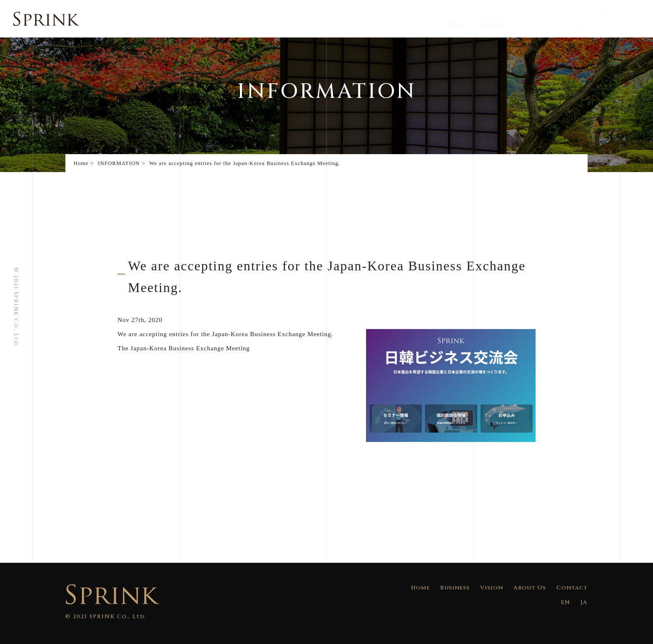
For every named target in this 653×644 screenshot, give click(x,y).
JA (632, 13)
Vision (540, 25)
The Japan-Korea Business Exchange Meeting (184, 348)
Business (505, 25)
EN (614, 13)
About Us (577, 25)
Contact (619, 25)
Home (470, 25)
